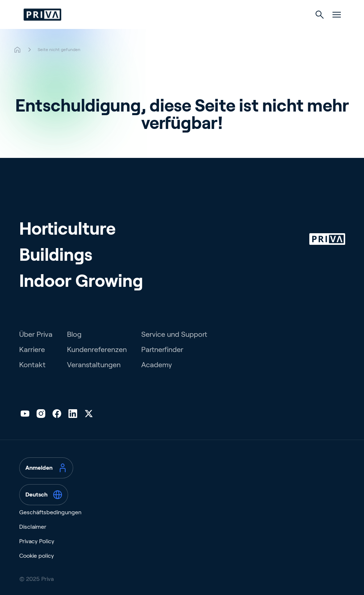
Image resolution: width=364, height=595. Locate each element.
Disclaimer (33, 527)
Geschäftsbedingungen (50, 512)
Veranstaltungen (94, 365)
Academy (157, 365)
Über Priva (36, 334)
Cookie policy (37, 556)
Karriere (32, 349)
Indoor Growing (81, 281)
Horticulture (67, 229)
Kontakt (32, 365)
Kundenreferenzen (97, 349)
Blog (74, 334)
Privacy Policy (37, 541)
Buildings (56, 255)
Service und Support (174, 334)
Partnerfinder (162, 349)
